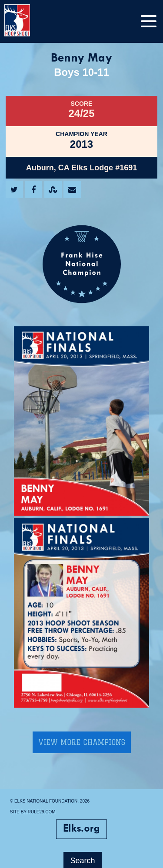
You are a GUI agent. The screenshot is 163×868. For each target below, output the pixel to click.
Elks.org (81, 829)
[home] (26, 21)
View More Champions (82, 742)
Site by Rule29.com (33, 812)
